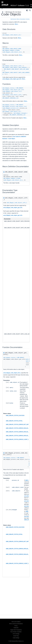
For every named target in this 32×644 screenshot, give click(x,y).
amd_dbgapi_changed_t (20, 113)
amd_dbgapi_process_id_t (11, 108)
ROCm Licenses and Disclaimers (16, 624)
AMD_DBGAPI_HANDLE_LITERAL (11, 50)
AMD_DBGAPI (20, 88)
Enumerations (23, 19)
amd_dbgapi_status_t (9, 88)
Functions (28, 19)
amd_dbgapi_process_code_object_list (15, 107)
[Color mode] (27, 10)
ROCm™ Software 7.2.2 (20, 5)
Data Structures (13, 19)
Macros (18, 19)
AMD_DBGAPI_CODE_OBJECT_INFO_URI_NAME (16, 69)
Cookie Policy (16, 636)
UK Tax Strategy (16, 634)
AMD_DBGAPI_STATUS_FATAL (14, 423)
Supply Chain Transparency (16, 630)
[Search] (30, 10)
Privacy (16, 626)
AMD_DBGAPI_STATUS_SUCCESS (15, 417)
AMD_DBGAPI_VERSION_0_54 (10, 98)
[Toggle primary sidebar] (2, 9)
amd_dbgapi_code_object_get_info (12, 79)
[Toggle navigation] (2, 2)
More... (17, 24)
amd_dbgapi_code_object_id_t (12, 35)
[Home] (3, 12)
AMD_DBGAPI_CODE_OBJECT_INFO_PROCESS (15, 68)
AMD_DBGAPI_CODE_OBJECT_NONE (12, 49)
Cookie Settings (16, 638)
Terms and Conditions (16, 622)
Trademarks (16, 628)
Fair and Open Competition (16, 632)
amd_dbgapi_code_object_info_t (12, 66)
